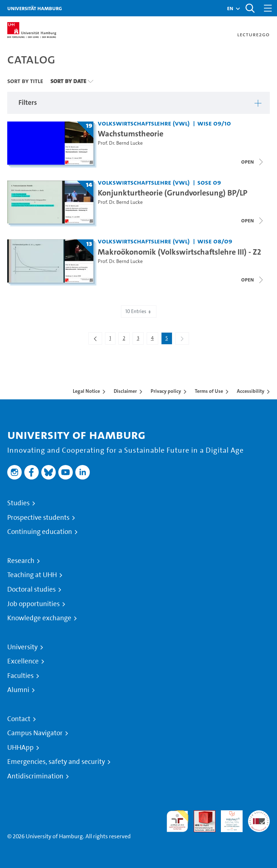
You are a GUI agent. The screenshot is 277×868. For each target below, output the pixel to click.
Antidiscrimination (35, 776)
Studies (18, 503)
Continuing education (40, 532)
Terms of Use (209, 391)
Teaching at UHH (32, 575)
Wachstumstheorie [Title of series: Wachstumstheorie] (131, 133)
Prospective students (38, 518)
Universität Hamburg (35, 8)
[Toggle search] (250, 8)
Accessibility (251, 391)
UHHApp (20, 748)
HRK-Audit (228, 819)
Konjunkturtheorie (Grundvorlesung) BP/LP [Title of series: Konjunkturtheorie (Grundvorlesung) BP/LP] (173, 193)
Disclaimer (125, 391)
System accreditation (259, 819)
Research (21, 561)
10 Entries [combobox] (139, 311)
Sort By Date (68, 81)
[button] (230, 8)
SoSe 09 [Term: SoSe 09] (209, 182)
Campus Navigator (35, 733)
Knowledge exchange (39, 618)
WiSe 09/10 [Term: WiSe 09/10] (214, 123)
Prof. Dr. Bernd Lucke (120, 143)
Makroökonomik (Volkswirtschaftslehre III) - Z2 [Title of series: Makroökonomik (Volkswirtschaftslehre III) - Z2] (179, 252)
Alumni (18, 690)
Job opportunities (33, 604)
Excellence (23, 661)
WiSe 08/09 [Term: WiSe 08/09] (215, 241)
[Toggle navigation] (268, 8)
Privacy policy (166, 391)
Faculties (20, 676)
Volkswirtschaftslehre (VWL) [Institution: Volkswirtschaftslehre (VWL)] (144, 123)
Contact (19, 719)
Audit (201, 814)
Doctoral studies (32, 589)
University (22, 647)
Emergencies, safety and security (56, 762)
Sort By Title (25, 81)
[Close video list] (253, 162)
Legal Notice (86, 391)
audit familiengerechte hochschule (177, 821)
